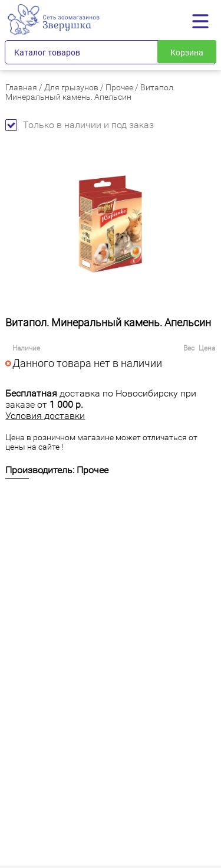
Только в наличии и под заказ (80, 125)
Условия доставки (45, 416)
